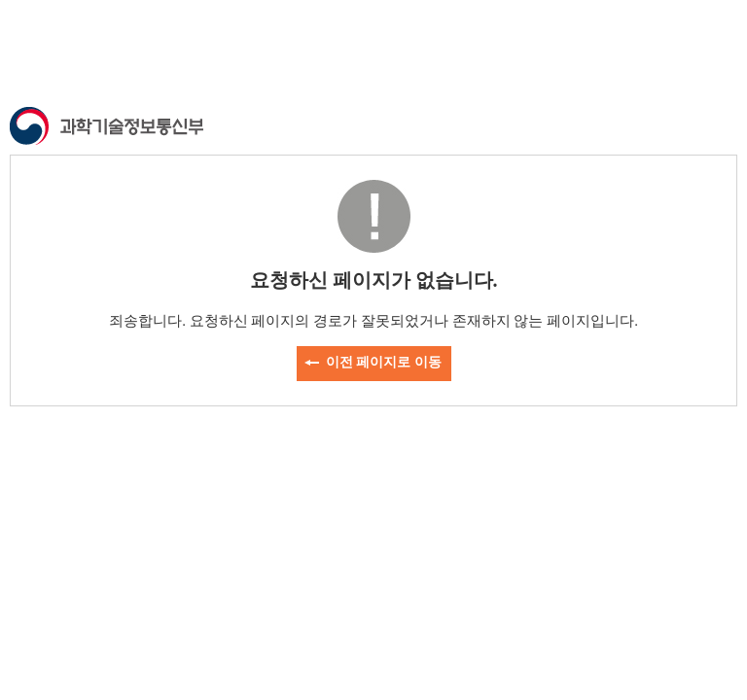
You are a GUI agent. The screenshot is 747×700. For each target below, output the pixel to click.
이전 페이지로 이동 (384, 362)
